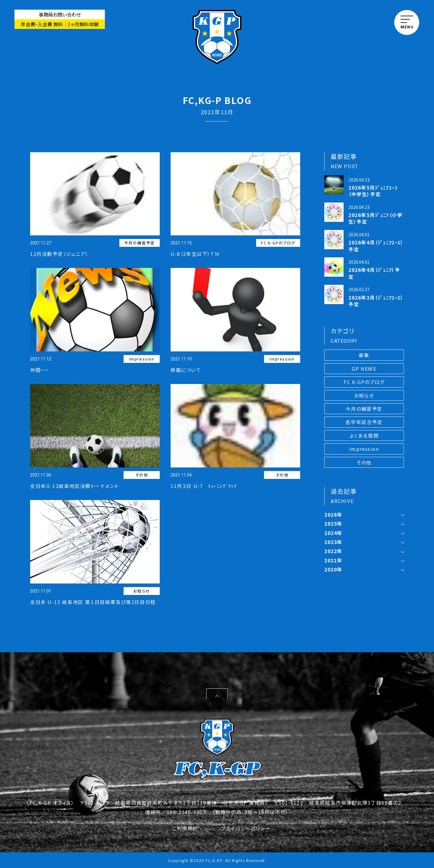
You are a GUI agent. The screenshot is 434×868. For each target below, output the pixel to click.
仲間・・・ (40, 370)
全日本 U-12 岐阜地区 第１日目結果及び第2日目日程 (93, 602)
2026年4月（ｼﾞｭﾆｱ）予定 (374, 273)
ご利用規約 (181, 828)
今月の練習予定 (140, 243)
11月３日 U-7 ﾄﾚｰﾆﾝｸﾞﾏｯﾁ (204, 486)
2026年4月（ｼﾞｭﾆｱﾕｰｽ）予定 (376, 246)
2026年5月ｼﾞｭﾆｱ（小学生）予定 (375, 218)
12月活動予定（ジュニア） (59, 254)
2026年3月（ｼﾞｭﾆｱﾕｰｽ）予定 (376, 301)
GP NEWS (364, 369)
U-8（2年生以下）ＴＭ (195, 254)
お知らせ (142, 591)
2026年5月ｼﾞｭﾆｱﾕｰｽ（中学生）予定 (373, 191)
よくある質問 (364, 436)
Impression (142, 359)
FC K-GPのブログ (278, 243)
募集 (364, 355)
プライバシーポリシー (241, 828)
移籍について (186, 370)
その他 (142, 475)
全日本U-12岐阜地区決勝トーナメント (74, 486)
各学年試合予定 (364, 422)
